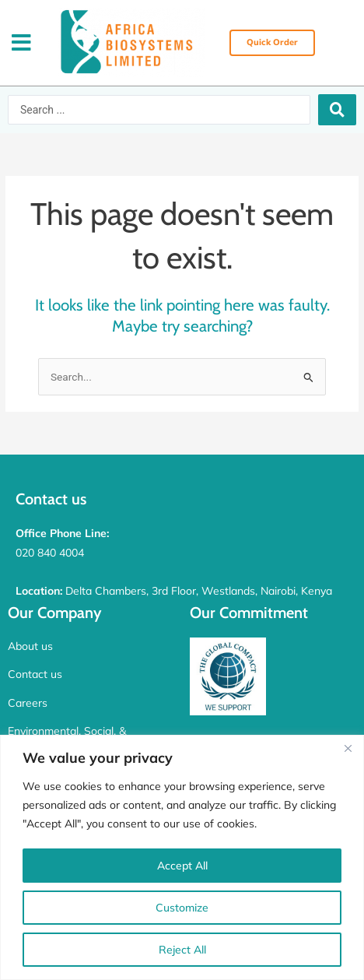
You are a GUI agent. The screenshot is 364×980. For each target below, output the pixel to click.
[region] (182, 857)
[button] (21, 43)
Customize (182, 908)
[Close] (348, 748)
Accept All (182, 866)
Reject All (182, 950)
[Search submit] (337, 110)
